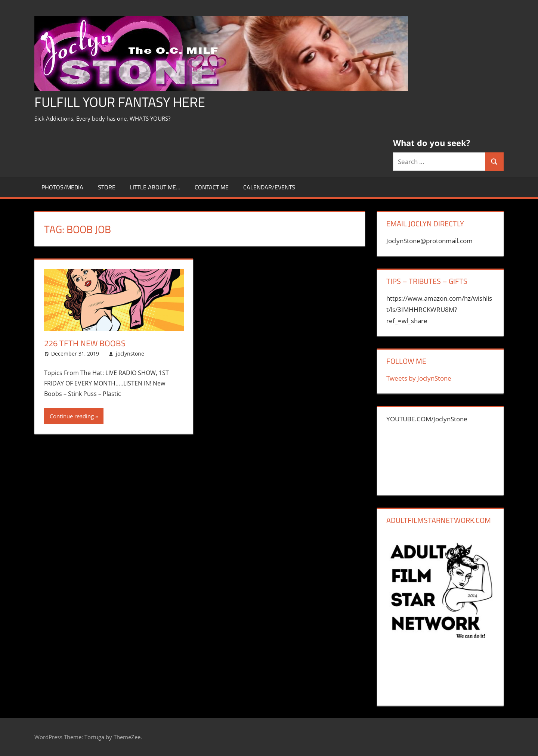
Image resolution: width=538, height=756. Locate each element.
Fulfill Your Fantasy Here (120, 102)
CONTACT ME (212, 187)
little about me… (155, 187)
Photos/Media (62, 187)
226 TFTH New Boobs (85, 343)
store (107, 187)
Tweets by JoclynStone (419, 378)
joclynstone (130, 354)
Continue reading (72, 416)
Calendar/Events (269, 187)
